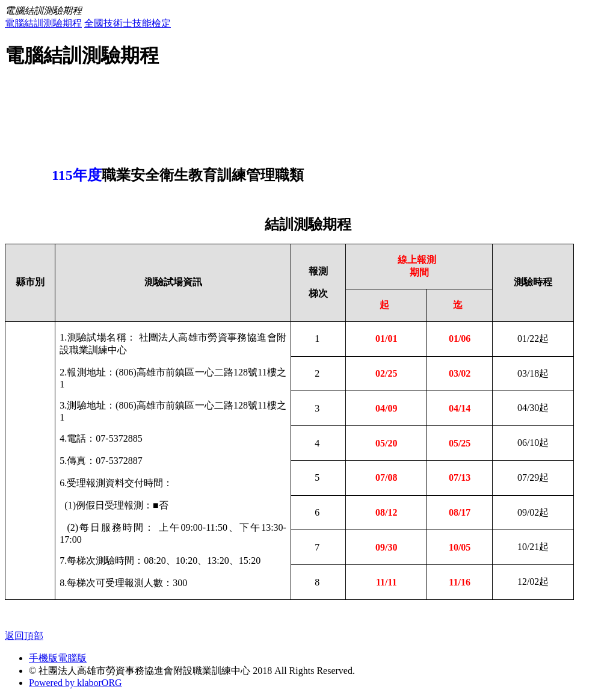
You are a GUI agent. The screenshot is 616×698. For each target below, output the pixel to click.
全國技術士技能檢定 (128, 23)
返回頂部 (24, 636)
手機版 (43, 658)
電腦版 (72, 658)
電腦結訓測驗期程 (43, 23)
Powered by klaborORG (75, 683)
